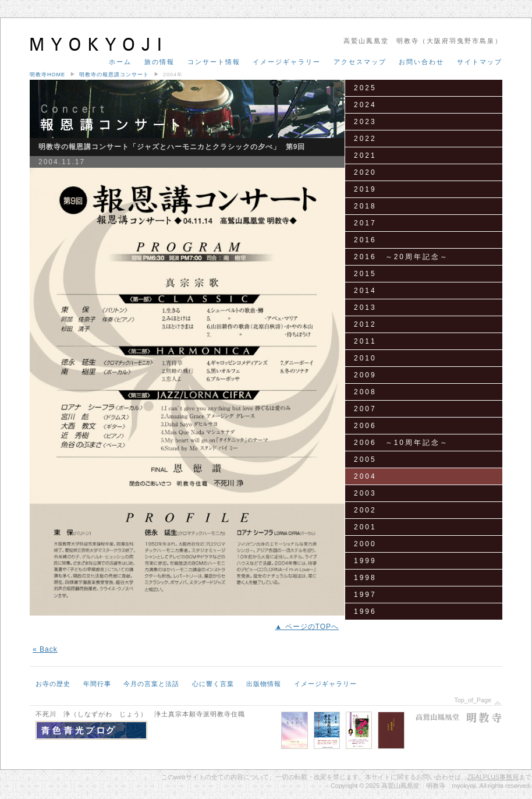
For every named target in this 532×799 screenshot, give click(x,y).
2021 (365, 155)
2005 (365, 459)
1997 (365, 595)
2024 (365, 105)
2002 (365, 510)
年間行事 (97, 684)
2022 (365, 139)
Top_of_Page (473, 700)
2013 (365, 307)
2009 (365, 375)
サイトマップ (480, 62)
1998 (365, 578)
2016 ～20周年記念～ (401, 257)
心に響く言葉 (213, 684)
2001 (365, 527)
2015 (365, 274)
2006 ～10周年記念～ (401, 443)
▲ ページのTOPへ (307, 627)
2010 (365, 358)
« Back (45, 649)
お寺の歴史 (53, 684)
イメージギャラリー (287, 62)
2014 (365, 291)
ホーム (120, 62)
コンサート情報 (214, 62)
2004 (365, 476)
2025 (365, 88)
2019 (365, 189)
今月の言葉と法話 (151, 684)
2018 (365, 206)
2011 (365, 341)
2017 (365, 223)
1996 (365, 611)
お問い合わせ (421, 62)
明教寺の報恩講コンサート (114, 75)
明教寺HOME (47, 75)
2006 (365, 426)
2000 (365, 544)
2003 (365, 493)
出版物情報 (264, 684)
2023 (365, 122)
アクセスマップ (360, 62)
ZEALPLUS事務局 (493, 777)
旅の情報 (159, 62)
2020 (365, 172)
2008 (365, 392)
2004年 (173, 75)
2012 (365, 324)
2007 (365, 409)
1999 (365, 561)
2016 (365, 240)
